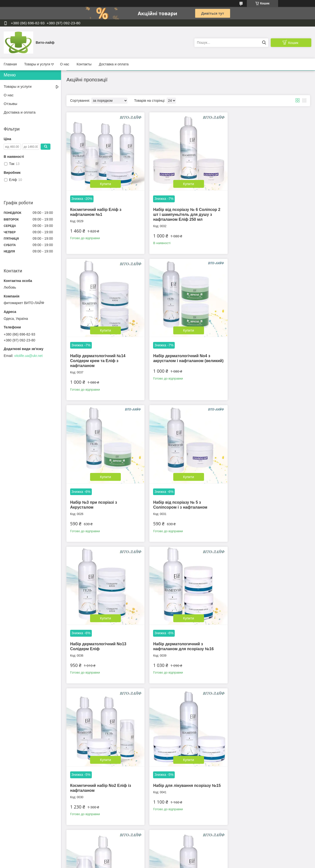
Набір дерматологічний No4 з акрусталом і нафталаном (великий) (99, 359)
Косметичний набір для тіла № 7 (184, 635)
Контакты (84, 64)
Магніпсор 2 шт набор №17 (260, 635)
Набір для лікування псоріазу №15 (104, 635)
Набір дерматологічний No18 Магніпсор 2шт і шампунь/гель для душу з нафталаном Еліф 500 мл (104, 775)
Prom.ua (181, 859)
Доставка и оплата (114, 64)
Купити (105, 183)
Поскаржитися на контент (157, 863)
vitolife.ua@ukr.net (28, 356)
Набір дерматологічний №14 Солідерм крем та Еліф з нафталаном (262, 213)
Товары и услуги (37, 64)
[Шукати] (264, 43)
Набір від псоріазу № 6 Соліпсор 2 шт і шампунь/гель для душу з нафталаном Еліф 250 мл (186, 213)
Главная (10, 64)
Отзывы (10, 104)
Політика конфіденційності (195, 863)
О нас (65, 64)
